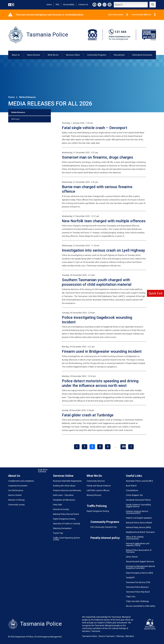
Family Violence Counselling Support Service (138, 506)
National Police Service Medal (139, 523)
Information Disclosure (142, 55)
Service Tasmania (107, 636)
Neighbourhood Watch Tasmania (140, 532)
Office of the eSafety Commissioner (135, 538)
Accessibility (69, 5)
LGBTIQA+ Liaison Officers (98, 490)
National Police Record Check (66, 514)
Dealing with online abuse (64, 486)
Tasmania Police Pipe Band (138, 592)
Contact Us (83, 5)
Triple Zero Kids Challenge (137, 601)
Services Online (73, 55)
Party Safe (57, 505)
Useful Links (134, 476)
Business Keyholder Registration (67, 481)
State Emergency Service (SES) (139, 573)
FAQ (57, 5)
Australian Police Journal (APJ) (139, 481)
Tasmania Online (89, 636)
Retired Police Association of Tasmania (139, 551)
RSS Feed (15, 119)
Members (130, 636)
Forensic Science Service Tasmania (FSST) (137, 512)
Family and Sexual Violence (99, 486)
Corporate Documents (18, 486)
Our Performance (16, 490)
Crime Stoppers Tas (134, 495)
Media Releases (18, 112)
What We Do (53, 55)
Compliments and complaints (21, 481)
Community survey (16, 505)
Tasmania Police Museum (137, 587)
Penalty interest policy (105, 538)
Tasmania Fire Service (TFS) (138, 582)
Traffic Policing (97, 506)
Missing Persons (94, 495)
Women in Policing (16, 500)
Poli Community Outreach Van (104, 527)
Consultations (132, 490)
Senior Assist (132, 557)
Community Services (96, 481)
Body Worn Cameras (43, 471)
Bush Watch (131, 486)
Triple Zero (131, 597)
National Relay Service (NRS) (138, 527)
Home (49, 5)
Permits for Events (61, 509)
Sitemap (120, 636)
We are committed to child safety (141, 606)
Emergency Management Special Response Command (140, 567)
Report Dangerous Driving (64, 519)
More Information (118, 15)
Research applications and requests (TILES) (138, 544)
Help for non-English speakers (139, 518)
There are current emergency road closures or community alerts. (50, 15)
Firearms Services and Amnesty (67, 490)
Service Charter (15, 495)
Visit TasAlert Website (144, 15)
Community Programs (97, 55)
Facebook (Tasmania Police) (138, 500)
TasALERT (130, 578)
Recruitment (119, 55)
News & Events (34, 55)
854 (124, 447)
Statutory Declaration (62, 528)
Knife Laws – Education (63, 495)
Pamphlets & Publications (64, 500)
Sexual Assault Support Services (140, 562)
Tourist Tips (58, 533)
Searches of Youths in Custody (67, 524)
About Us (16, 55)
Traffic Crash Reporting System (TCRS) (67, 539)
